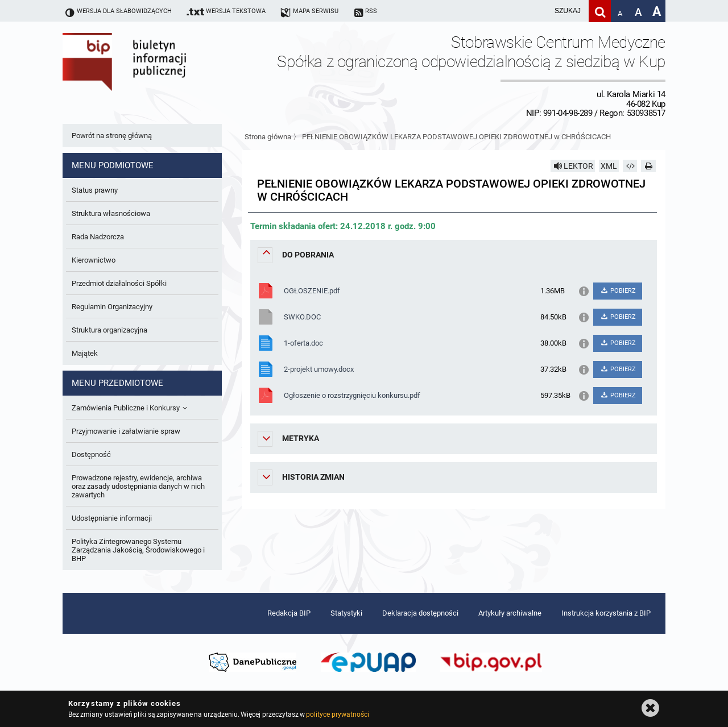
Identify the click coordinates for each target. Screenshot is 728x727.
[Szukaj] (600, 11)
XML (609, 166)
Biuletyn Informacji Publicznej (156, 76)
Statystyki (346, 613)
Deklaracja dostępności (420, 613)
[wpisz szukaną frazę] (539, 11)
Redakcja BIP (289, 613)
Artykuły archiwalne (510, 613)
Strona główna (268, 137)
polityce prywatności (337, 714)
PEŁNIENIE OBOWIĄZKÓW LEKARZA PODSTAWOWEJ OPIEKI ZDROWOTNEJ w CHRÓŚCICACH (456, 137)
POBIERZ (617, 291)
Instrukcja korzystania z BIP (606, 613)
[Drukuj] (648, 166)
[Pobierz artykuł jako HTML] (630, 166)
